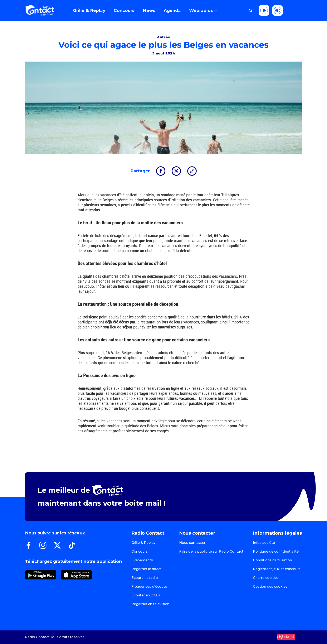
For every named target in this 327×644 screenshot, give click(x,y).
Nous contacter (192, 543)
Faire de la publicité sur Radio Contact (211, 551)
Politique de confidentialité (276, 551)
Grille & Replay (143, 543)
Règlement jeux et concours (277, 569)
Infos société (264, 543)
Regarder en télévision (150, 604)
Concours (140, 551)
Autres (163, 37)
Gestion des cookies (270, 587)
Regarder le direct (147, 569)
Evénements (142, 560)
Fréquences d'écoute (149, 587)
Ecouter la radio (145, 578)
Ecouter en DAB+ (146, 595)
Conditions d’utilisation (272, 560)
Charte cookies (266, 578)
